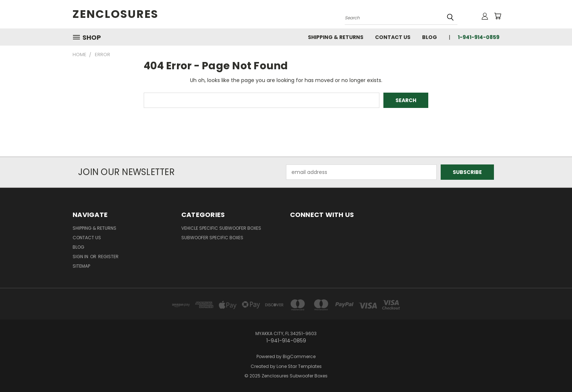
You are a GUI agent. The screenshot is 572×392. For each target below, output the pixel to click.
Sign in (81, 257)
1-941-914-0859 (479, 37)
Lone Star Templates (299, 366)
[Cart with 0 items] (498, 16)
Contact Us (393, 37)
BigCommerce (299, 356)
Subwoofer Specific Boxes (212, 238)
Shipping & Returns (336, 37)
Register (108, 257)
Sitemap (81, 266)
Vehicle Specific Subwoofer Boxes (221, 228)
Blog (430, 37)
